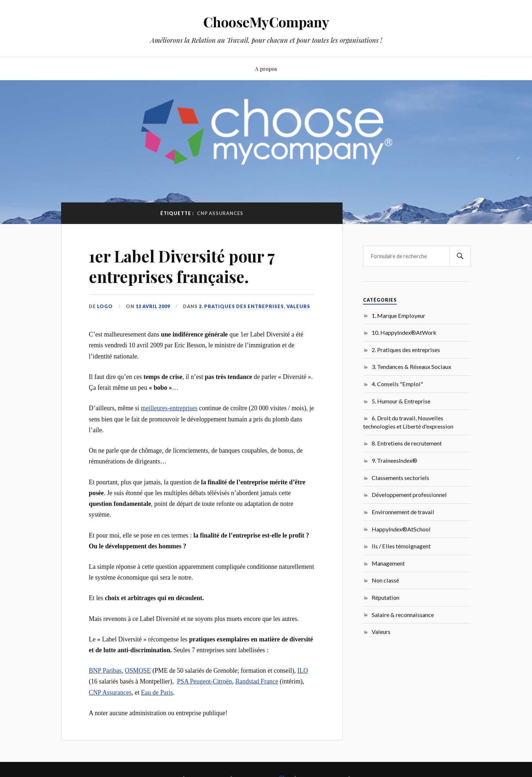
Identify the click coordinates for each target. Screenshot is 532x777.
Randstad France (256, 681)
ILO (303, 671)
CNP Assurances (110, 693)
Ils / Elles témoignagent (401, 546)
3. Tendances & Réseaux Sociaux (411, 367)
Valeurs (298, 306)
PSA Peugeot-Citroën (204, 681)
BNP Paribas (105, 671)
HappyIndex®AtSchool (401, 529)
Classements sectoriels (400, 478)
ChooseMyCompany (266, 22)
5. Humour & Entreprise (401, 401)
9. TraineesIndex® (395, 460)
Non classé (385, 580)
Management (388, 563)
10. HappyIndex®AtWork (404, 332)
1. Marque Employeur (398, 316)
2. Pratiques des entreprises (241, 306)
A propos (266, 68)
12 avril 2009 (153, 306)
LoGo (105, 306)
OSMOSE (138, 671)
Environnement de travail (403, 512)
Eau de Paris (157, 693)
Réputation (386, 597)
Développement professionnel (409, 495)
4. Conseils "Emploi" (397, 384)
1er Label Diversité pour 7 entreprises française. (182, 266)
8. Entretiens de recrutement (407, 443)
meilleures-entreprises (169, 408)
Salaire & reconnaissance (403, 615)
